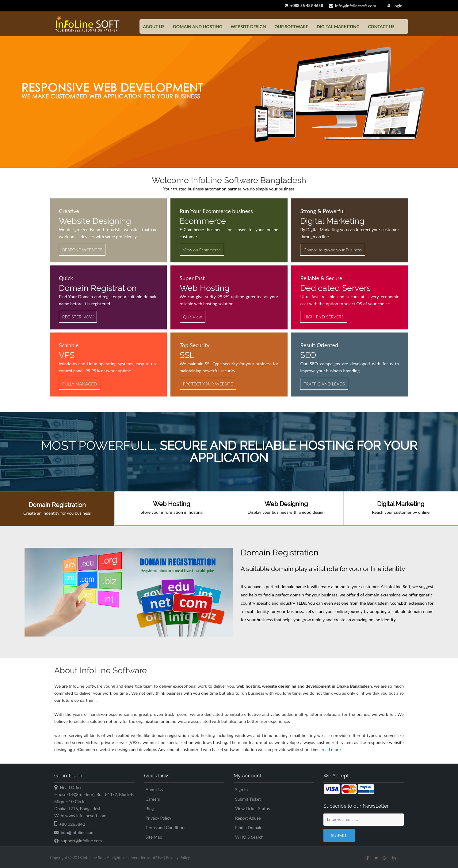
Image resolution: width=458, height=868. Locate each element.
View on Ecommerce (202, 250)
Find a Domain (249, 827)
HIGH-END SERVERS (324, 317)
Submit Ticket (248, 799)
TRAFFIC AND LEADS (324, 384)
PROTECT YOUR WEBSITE (208, 384)
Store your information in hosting (172, 507)
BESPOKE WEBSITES (82, 250)
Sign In (241, 789)
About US (154, 26)
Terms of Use (158, 858)
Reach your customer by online (401, 507)
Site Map (154, 837)
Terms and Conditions (166, 827)
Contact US (381, 26)
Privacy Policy (158, 818)
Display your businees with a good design (286, 507)
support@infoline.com (78, 841)
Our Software (291, 26)
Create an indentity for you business (57, 508)
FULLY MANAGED (80, 384)
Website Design (248, 26)
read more (331, 753)
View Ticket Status (252, 808)
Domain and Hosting (198, 26)
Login (395, 6)
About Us (155, 789)
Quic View (193, 317)
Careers (153, 799)
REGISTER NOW (78, 317)
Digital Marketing (338, 26)
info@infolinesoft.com (352, 6)
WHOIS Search (249, 837)
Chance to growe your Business (333, 250)
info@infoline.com (74, 832)
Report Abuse (248, 818)
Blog (150, 808)
